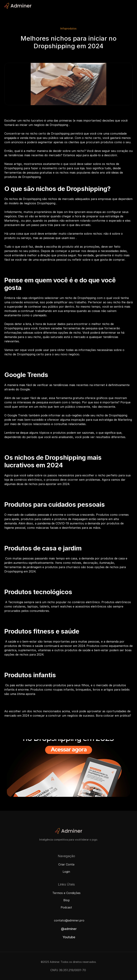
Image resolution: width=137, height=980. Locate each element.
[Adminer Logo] (18, 6)
